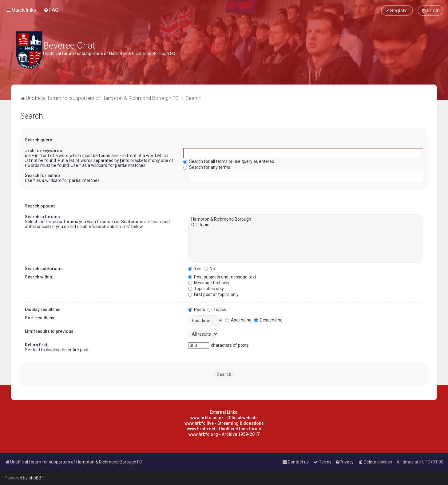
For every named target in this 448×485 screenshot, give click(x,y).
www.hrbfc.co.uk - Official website (224, 418)
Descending (268, 320)
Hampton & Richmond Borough (306, 219)
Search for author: (43, 175)
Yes (195, 269)
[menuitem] (51, 10)
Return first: (37, 345)
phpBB (35, 478)
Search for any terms (207, 167)
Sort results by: (40, 318)
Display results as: (43, 310)
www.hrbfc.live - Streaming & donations (224, 423)
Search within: (39, 277)
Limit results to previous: (50, 331)
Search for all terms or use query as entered (229, 161)
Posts (197, 310)
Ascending (238, 320)
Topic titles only (206, 289)
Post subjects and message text (222, 277)
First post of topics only (213, 294)
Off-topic (306, 225)
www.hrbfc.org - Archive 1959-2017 (224, 434)
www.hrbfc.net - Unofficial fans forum (224, 429)
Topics (217, 310)
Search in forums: (43, 217)
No (209, 269)
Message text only (209, 283)
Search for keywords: (42, 151)
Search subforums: (44, 269)
